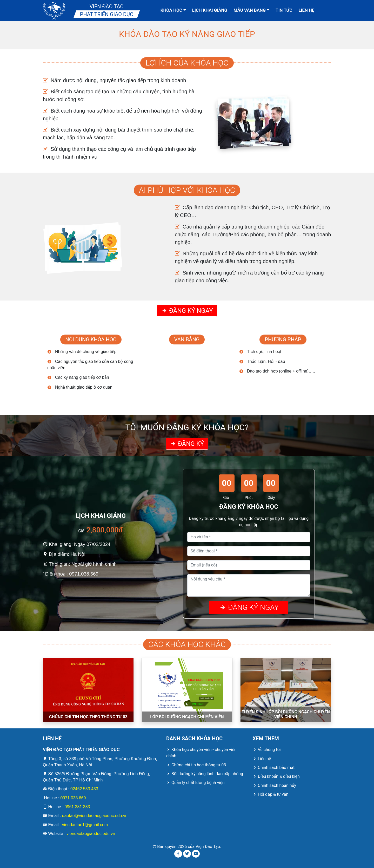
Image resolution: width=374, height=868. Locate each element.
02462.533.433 (84, 789)
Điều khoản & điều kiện (276, 776)
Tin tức (284, 10)
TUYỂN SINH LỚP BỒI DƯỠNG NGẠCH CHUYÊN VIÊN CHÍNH (286, 714)
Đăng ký (187, 444)
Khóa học (173, 10)
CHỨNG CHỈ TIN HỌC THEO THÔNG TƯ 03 (88, 717)
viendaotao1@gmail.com (85, 825)
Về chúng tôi (267, 750)
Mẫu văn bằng (251, 10)
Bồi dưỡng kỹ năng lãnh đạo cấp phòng (205, 774)
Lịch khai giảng (210, 10)
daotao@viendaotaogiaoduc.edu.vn (95, 816)
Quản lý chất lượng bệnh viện (195, 783)
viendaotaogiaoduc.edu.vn (91, 834)
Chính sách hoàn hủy (275, 785)
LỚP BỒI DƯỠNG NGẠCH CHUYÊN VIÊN (187, 717)
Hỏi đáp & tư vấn (271, 794)
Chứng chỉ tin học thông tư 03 (196, 765)
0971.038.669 (73, 798)
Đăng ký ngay (187, 311)
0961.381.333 (77, 807)
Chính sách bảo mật (274, 768)
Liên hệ (307, 10)
